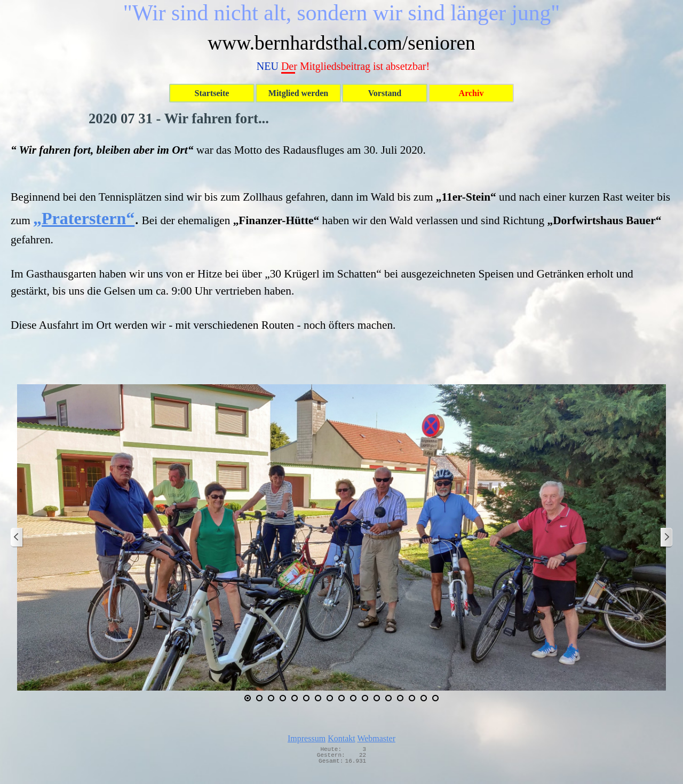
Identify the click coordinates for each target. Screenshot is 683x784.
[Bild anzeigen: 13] (388, 698)
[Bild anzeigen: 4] (283, 698)
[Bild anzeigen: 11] (365, 698)
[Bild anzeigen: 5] (295, 698)
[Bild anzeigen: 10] (353, 698)
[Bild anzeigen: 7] (318, 698)
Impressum (307, 738)
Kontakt (341, 738)
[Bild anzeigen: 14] (400, 698)
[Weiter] (666, 538)
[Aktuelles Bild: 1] (248, 698)
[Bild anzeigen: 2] (259, 698)
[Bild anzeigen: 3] (271, 698)
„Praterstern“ (84, 218)
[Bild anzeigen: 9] (341, 698)
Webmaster (376, 738)
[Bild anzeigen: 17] (435, 698)
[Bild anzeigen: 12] (377, 698)
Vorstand (385, 93)
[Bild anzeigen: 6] (306, 698)
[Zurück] (17, 538)
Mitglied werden (298, 93)
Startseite (212, 93)
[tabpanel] (341, 237)
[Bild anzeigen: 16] (424, 698)
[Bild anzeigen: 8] (330, 698)
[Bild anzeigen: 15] (412, 698)
